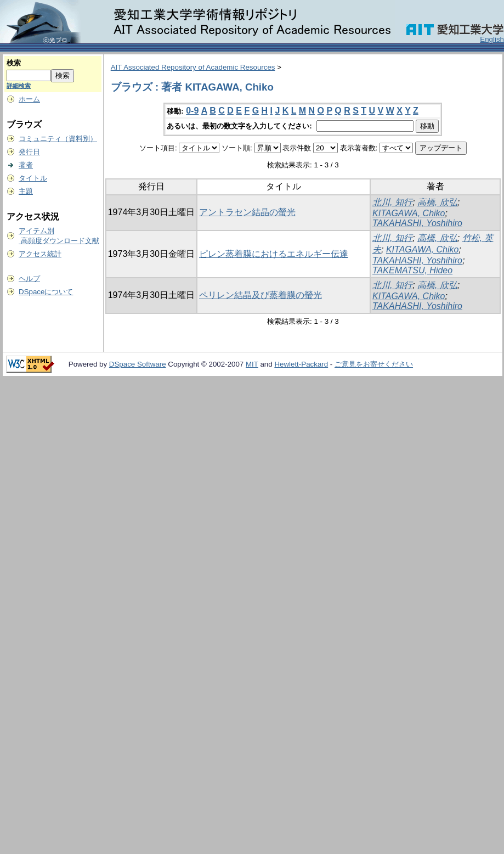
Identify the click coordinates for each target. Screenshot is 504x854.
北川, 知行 (392, 202)
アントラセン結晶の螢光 (247, 212)
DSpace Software (138, 364)
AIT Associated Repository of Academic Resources (193, 67)
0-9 (192, 111)
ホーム (29, 99)
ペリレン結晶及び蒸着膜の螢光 (261, 295)
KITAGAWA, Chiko (409, 213)
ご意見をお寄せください (374, 364)
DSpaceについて (46, 292)
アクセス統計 (40, 254)
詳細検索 (19, 86)
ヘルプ (29, 279)
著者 (26, 165)
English (492, 39)
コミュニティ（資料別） (58, 139)
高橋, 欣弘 (437, 202)
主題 (26, 191)
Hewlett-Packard (301, 364)
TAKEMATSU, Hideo (412, 270)
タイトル (33, 178)
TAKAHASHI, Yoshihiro (417, 223)
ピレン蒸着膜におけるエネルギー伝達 (274, 254)
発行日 (29, 152)
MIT (252, 364)
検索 (14, 63)
